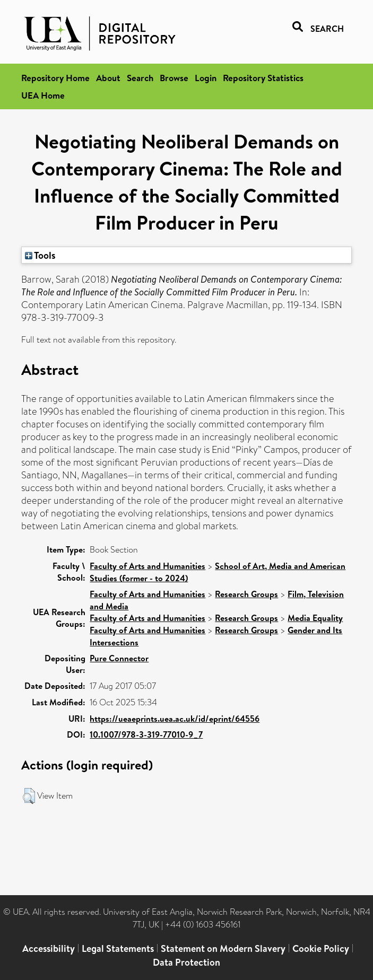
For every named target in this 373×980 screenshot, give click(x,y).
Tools (40, 255)
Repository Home (55, 78)
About (108, 78)
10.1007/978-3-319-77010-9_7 (146, 734)
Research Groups (246, 594)
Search (140, 78)
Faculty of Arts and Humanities (148, 566)
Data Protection (187, 962)
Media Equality (315, 618)
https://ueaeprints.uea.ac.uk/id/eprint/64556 (175, 719)
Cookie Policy (321, 948)
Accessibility (49, 948)
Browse (174, 78)
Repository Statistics (263, 78)
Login (206, 78)
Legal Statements (118, 948)
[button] (29, 796)
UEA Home (43, 95)
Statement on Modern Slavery (223, 948)
